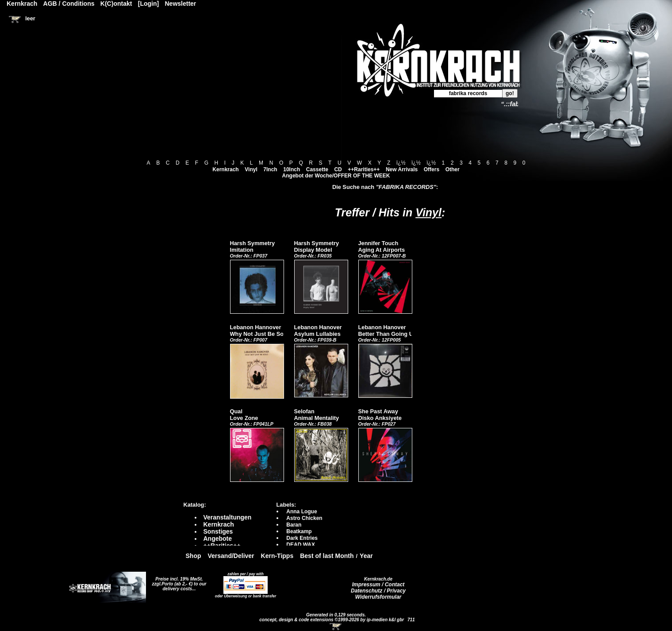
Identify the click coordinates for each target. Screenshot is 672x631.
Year (366, 556)
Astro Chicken (304, 518)
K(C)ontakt (116, 4)
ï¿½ (401, 163)
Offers (432, 169)
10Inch (292, 169)
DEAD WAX (301, 545)
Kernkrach (225, 169)
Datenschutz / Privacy (378, 591)
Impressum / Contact (378, 585)
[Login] (148, 4)
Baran (294, 525)
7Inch (270, 169)
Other (453, 169)
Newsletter (181, 4)
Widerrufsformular (378, 597)
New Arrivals (402, 169)
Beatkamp (299, 531)
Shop (194, 556)
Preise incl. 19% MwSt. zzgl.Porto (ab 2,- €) (178, 581)
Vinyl (251, 169)
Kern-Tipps (277, 556)
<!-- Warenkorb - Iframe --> (336, 627)
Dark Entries (302, 538)
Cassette (317, 169)
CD (338, 169)
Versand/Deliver (231, 556)
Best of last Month (327, 556)
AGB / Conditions (69, 4)
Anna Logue (301, 512)
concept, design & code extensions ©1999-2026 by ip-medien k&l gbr (332, 620)
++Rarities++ (364, 169)
